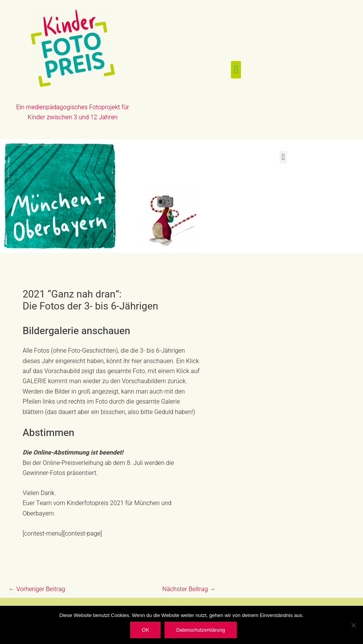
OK (145, 630)
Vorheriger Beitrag (37, 589)
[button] (236, 70)
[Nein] (353, 625)
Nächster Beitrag (189, 589)
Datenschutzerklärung (200, 630)
